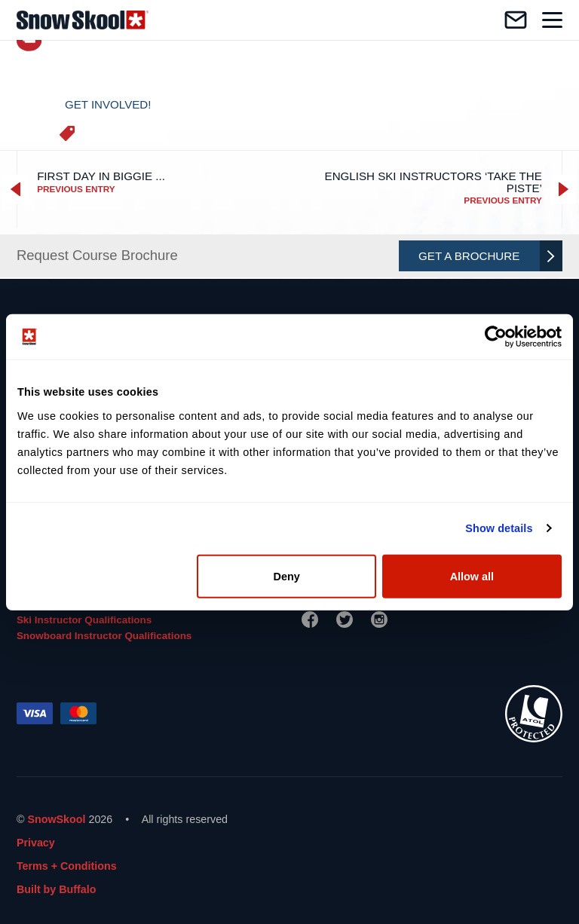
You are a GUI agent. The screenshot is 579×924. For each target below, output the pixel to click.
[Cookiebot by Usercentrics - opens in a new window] (496, 337)
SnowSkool (56, 819)
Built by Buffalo (57, 889)
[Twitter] (345, 620)
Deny (287, 576)
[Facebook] (310, 620)
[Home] (83, 20)
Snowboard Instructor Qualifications (104, 636)
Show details (499, 528)
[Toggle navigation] (552, 20)
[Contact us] (516, 20)
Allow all (472, 576)
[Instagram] (379, 620)
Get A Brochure (487, 256)
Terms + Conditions (67, 866)
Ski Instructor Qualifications (84, 620)
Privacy (36, 843)
